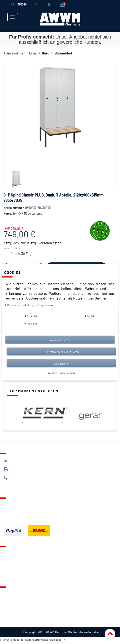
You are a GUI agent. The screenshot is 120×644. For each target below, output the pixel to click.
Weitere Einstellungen (61, 373)
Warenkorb (12, 567)
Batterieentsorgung (19, 518)
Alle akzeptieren (60, 339)
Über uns (11, 593)
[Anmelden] (50, 5)
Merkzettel (12, 560)
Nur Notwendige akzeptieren (61, 351)
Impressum (12, 621)
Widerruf (11, 614)
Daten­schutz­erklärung (20, 305)
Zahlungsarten (15, 511)
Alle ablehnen (61, 363)
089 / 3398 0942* (22, 469)
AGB (7, 607)
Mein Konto (12, 574)
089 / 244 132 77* (22, 478)
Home (32, 53)
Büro (46, 53)
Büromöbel (63, 53)
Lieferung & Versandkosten (25, 504)
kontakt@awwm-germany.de (30, 461)
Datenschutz (13, 600)
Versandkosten (50, 243)
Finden (19, 4)
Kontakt (10, 553)
